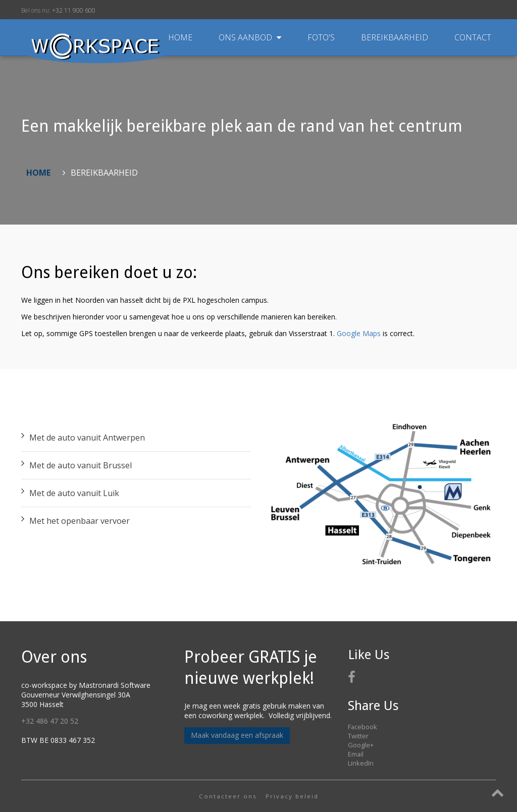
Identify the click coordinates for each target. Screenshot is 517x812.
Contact (473, 37)
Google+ (361, 745)
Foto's (322, 37)
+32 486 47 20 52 (50, 721)
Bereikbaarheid (396, 37)
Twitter (358, 736)
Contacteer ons (228, 796)
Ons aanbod (251, 37)
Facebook (363, 727)
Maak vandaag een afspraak (237, 735)
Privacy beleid (292, 796)
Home (180, 37)
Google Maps (359, 333)
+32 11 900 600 (74, 10)
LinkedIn (361, 763)
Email (356, 754)
